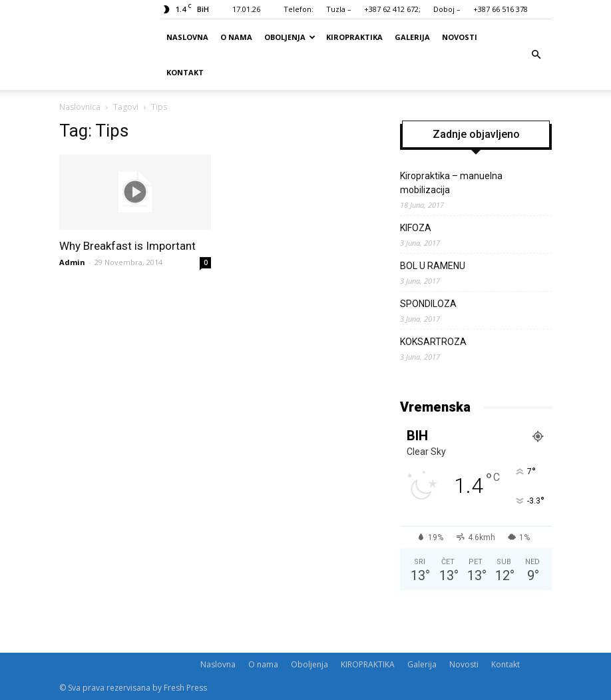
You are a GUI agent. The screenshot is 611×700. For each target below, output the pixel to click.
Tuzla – (339, 9)
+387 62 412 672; (392, 9)
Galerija (412, 37)
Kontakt (185, 72)
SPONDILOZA (428, 304)
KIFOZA (416, 228)
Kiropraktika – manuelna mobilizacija (451, 183)
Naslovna (187, 37)
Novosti (460, 37)
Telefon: (299, 9)
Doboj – (447, 9)
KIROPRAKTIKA (354, 37)
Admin (72, 262)
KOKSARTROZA (433, 342)
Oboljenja (290, 37)
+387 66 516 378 (501, 9)
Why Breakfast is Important (127, 246)
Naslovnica (80, 107)
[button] (536, 55)
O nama (236, 37)
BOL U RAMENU (433, 266)
